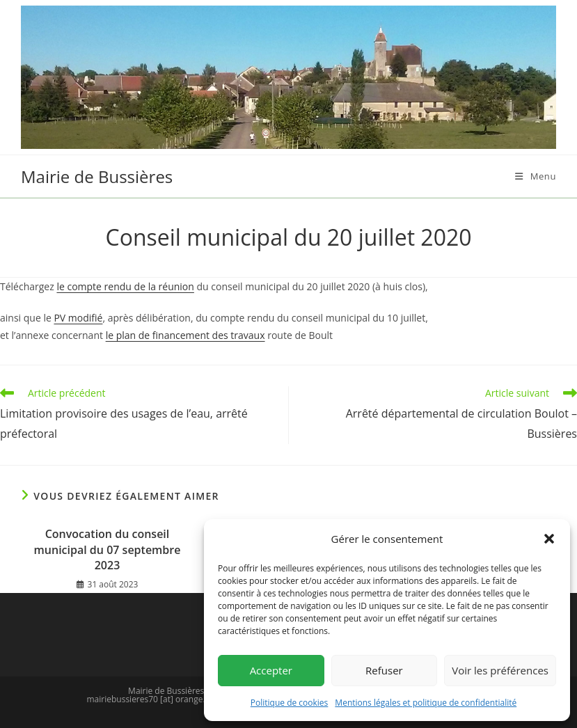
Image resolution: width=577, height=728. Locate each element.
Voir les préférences (500, 670)
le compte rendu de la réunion (125, 286)
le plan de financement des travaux (185, 335)
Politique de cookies (290, 703)
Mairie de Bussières (97, 176)
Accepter (271, 670)
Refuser (384, 670)
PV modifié (78, 318)
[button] (549, 539)
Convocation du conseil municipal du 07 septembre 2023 (108, 549)
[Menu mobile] (536, 176)
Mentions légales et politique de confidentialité (426, 703)
